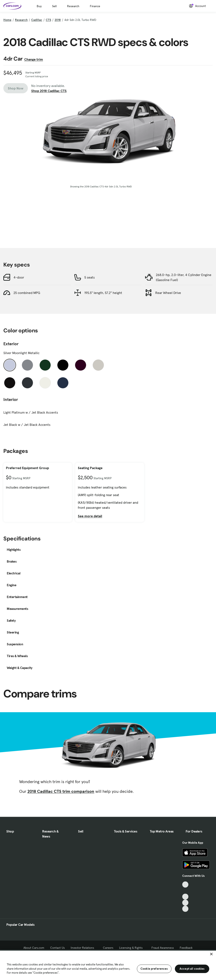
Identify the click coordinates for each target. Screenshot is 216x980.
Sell (54, 6)
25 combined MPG (27, 293)
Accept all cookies (192, 969)
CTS (48, 20)
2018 (58, 20)
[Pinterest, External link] (185, 909)
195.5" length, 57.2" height (103, 293)
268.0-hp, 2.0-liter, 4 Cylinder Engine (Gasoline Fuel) (184, 277)
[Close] (211, 954)
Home (7, 20)
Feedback (186, 948)
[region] (108, 965)
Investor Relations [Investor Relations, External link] (84, 948)
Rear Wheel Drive (168, 293)
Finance (95, 6)
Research (73, 6)
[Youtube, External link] (185, 897)
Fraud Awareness (163, 948)
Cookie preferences (154, 969)
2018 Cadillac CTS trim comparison (61, 791)
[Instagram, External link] (185, 903)
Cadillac (37, 20)
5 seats (90, 277)
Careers (108, 948)
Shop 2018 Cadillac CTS (49, 91)
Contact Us (57, 948)
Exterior (11, 344)
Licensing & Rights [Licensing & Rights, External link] (132, 948)
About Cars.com (34, 948)
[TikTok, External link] (185, 885)
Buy (39, 6)
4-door (19, 277)
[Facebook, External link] (185, 891)
